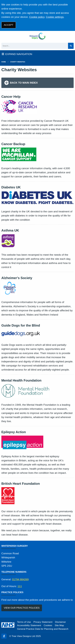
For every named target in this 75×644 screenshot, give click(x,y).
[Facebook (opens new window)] (4, 636)
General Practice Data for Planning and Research (43, 629)
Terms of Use (24, 622)
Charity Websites (18, 62)
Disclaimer (60, 622)
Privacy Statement (43, 622)
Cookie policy (37, 17)
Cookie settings (55, 17)
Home (4, 62)
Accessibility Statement (29, 625)
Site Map (59, 625)
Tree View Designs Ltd (23, 636)
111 (20, 586)
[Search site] (71, 46)
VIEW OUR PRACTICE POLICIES (22, 608)
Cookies (48, 625)
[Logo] (37, 36)
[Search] (35, 46)
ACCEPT (9, 25)
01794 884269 (20, 579)
